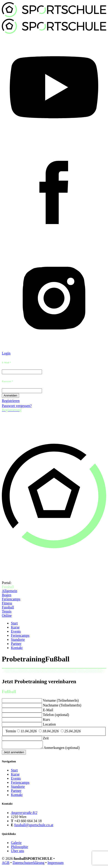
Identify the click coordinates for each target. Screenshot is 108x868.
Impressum (55, 864)
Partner (16, 644)
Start (14, 623)
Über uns (17, 852)
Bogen (7, 595)
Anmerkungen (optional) (66, 749)
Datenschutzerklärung (28, 864)
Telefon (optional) (56, 715)
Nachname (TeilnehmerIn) (62, 705)
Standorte (18, 640)
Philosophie (20, 848)
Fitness (7, 603)
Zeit (46, 738)
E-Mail (48, 710)
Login (6, 353)
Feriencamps (11, 599)
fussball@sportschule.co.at (34, 826)
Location (49, 724)
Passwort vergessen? (17, 406)
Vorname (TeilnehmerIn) (61, 700)
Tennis (7, 611)
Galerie (16, 844)
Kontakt (17, 648)
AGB (6, 864)
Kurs (46, 720)
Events (16, 631)
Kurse (15, 627)
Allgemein (10, 591)
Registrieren (11, 401)
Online (7, 615)
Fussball (8, 607)
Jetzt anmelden (14, 754)
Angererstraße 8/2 (24, 814)
